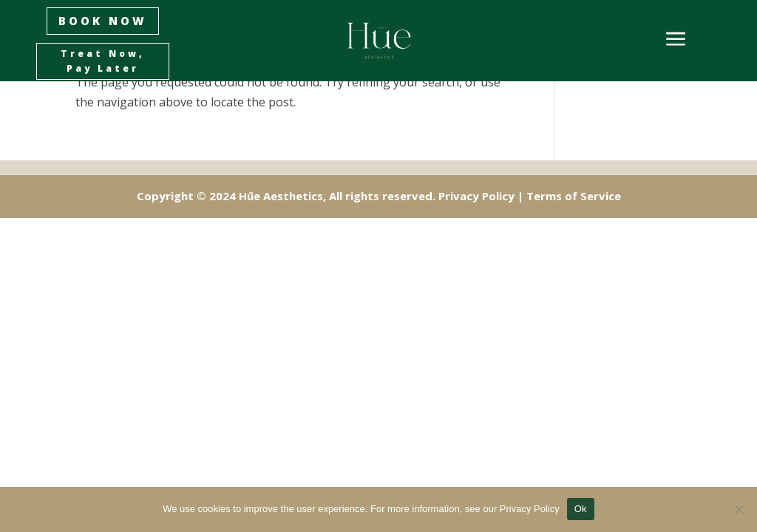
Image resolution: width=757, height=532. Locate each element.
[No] (739, 509)
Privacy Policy (476, 196)
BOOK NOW (103, 21)
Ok (581, 509)
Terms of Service (574, 196)
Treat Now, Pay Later (103, 61)
